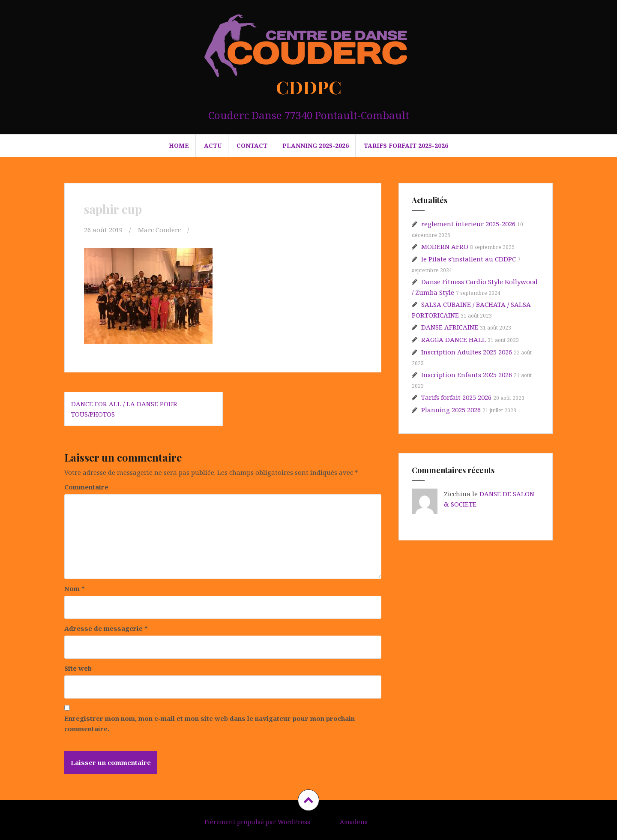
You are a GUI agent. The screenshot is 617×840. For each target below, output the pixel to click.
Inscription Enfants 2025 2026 (467, 375)
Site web (78, 668)
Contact (252, 145)
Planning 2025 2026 (451, 410)
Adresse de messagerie (106, 628)
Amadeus (354, 822)
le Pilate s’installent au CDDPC (469, 259)
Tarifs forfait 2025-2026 (406, 145)
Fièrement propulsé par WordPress (257, 822)
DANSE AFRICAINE (450, 327)
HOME (179, 145)
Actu (213, 145)
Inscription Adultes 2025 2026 (467, 352)
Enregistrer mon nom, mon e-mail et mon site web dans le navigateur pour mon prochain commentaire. (210, 723)
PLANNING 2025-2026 (316, 145)
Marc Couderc (159, 230)
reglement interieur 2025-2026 (468, 224)
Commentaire (86, 487)
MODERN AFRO (445, 246)
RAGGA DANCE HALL (454, 339)
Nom (75, 588)
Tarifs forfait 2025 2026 (456, 397)
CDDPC (309, 87)
